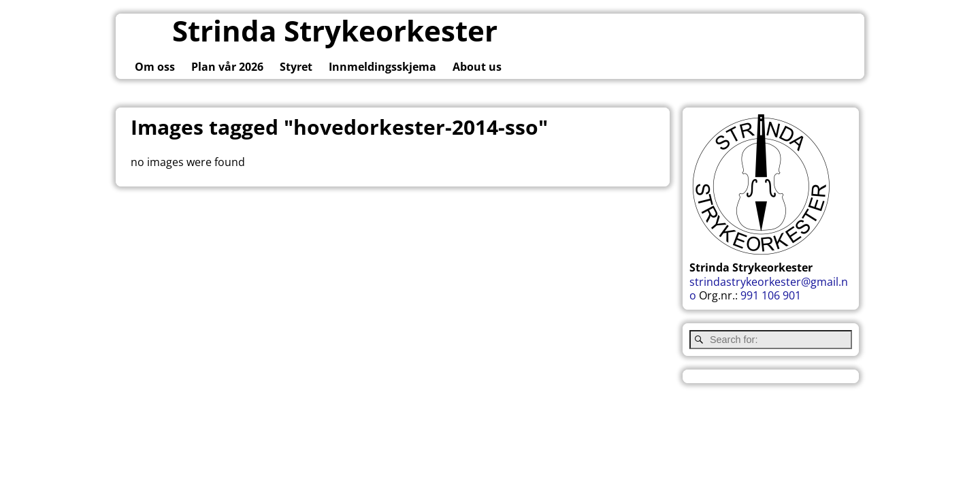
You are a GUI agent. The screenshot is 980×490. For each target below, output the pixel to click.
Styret (296, 67)
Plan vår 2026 (227, 67)
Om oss (155, 67)
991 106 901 (771, 295)
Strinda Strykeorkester (335, 30)
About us (477, 67)
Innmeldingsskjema (382, 67)
